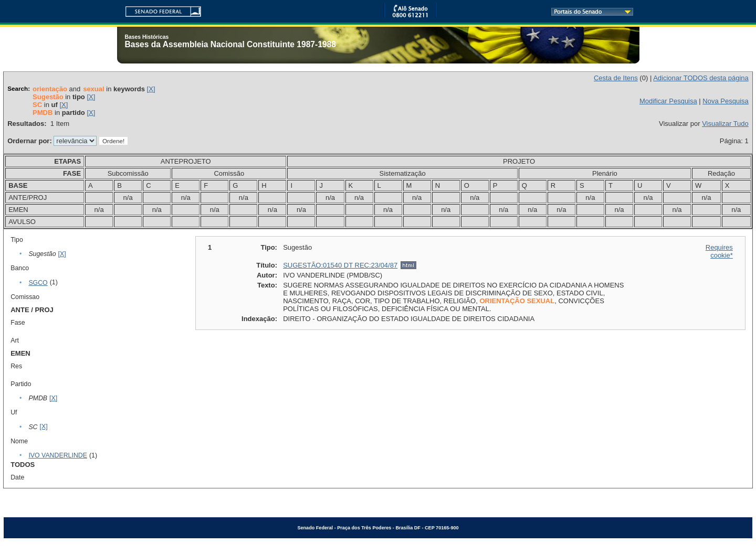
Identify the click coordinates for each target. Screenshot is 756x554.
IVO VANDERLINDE (58, 455)
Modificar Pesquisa (668, 101)
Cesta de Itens (616, 78)
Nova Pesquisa (725, 101)
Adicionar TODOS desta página (701, 78)
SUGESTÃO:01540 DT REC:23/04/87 (340, 265)
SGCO (38, 283)
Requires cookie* (719, 251)
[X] (151, 89)
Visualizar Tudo (725, 124)
